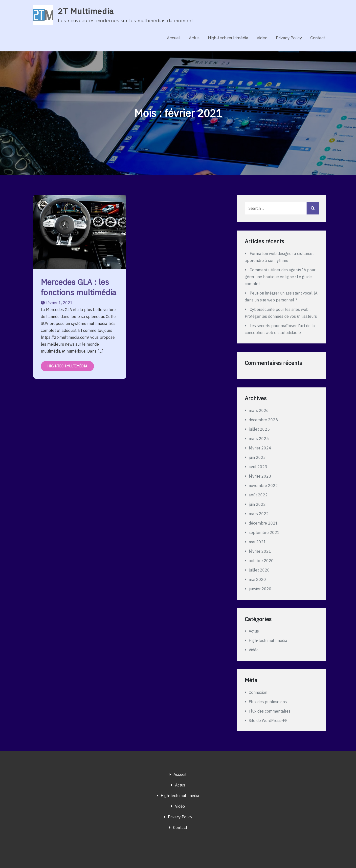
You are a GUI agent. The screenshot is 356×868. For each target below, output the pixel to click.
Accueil (174, 38)
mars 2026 (259, 410)
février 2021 (260, 551)
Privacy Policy (289, 38)
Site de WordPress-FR (268, 720)
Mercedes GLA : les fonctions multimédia (78, 287)
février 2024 (260, 448)
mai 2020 (257, 579)
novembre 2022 (263, 486)
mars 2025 (259, 439)
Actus (194, 38)
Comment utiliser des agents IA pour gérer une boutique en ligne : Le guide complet (280, 277)
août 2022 (258, 495)
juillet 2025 (259, 429)
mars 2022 (259, 514)
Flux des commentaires (270, 711)
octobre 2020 (261, 561)
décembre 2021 (263, 523)
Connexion (258, 692)
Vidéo (262, 38)
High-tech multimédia (228, 38)
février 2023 (260, 476)
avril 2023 (258, 467)
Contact (318, 38)
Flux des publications (268, 702)
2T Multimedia (86, 11)
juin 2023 (257, 457)
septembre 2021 (264, 532)
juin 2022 (257, 504)
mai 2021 (257, 542)
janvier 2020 (260, 589)
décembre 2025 (263, 420)
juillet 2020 (259, 570)
